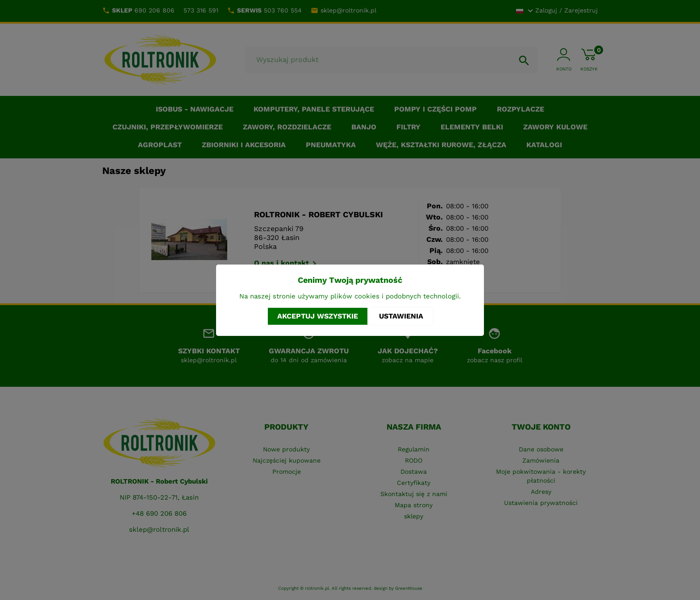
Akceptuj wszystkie (318, 316)
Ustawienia (401, 316)
